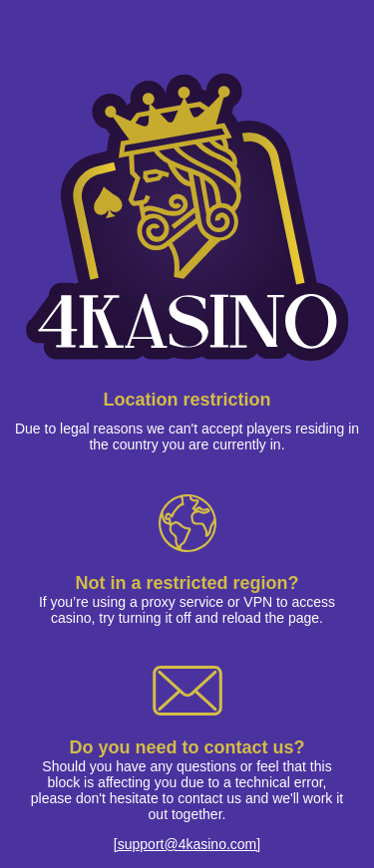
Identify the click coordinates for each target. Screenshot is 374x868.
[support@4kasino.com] (187, 844)
